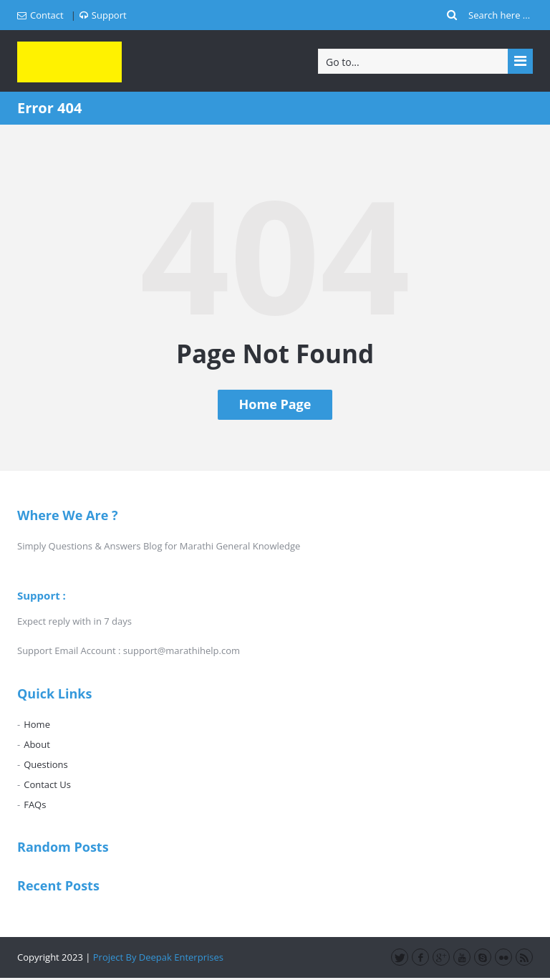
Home (37, 724)
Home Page (275, 404)
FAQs (35, 804)
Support (103, 15)
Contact (40, 15)
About (37, 744)
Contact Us (47, 784)
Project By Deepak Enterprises (158, 957)
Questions (45, 764)
